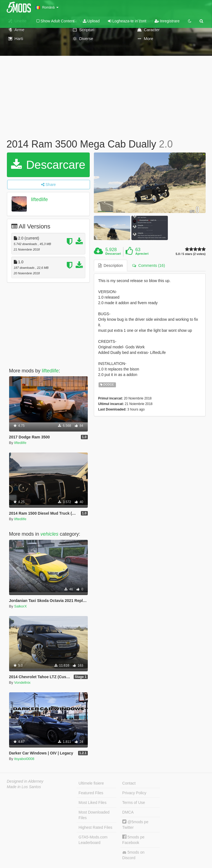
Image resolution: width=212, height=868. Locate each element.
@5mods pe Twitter (135, 824)
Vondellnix (22, 682)
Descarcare (48, 165)
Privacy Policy (134, 793)
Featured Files (91, 793)
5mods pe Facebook (133, 840)
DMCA (128, 812)
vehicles (50, 534)
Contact (129, 783)
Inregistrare (167, 21)
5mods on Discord (133, 855)
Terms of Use (134, 803)
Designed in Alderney (25, 781)
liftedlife (39, 199)
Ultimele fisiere (91, 783)
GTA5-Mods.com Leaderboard (93, 840)
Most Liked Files (93, 803)
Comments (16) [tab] (149, 265)
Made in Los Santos (24, 787)
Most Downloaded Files (94, 815)
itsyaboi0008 (24, 759)
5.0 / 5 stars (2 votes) (190, 254)
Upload (91, 21)
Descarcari (113, 254)
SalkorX (20, 606)
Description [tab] (111, 265)
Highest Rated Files (96, 827)
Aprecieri (142, 254)
